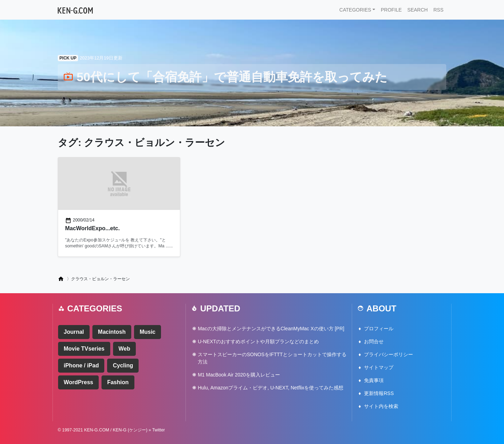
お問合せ (374, 341)
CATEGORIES (355, 10)
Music (148, 332)
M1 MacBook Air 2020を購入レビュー (239, 375)
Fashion (118, 382)
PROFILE (391, 10)
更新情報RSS (379, 393)
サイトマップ (379, 367)
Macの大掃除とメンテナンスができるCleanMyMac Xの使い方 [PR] (271, 329)
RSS (438, 10)
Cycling (123, 365)
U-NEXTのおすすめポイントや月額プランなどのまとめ (258, 341)
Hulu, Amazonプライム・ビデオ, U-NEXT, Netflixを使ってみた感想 (271, 388)
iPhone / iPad (81, 365)
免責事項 (374, 380)
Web (124, 349)
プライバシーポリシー (388, 354)
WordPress (78, 382)
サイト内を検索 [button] (381, 406)
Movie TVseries (84, 349)
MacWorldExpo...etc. (92, 228)
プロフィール (379, 329)
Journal (74, 332)
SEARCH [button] (418, 10)
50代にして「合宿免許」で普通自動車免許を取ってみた (225, 77)
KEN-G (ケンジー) (130, 430)
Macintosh (112, 332)
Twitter (159, 430)
